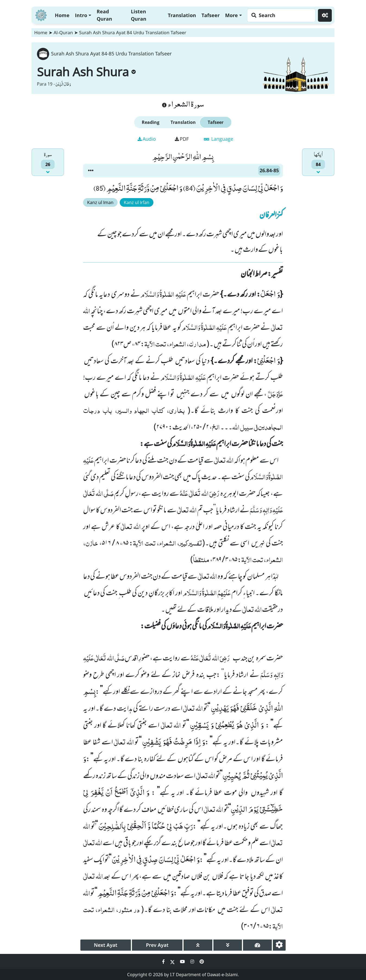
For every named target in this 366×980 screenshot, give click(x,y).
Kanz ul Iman (100, 202)
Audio (147, 139)
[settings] (279, 945)
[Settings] (325, 15)
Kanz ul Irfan (137, 202)
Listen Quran (139, 15)
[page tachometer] (257, 945)
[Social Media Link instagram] (193, 962)
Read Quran (104, 15)
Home (62, 15)
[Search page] (280, 15)
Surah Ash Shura (86, 72)
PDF (182, 139)
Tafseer (211, 15)
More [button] (231, 15)
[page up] (198, 945)
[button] (91, 171)
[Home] (41, 15)
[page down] (228, 945)
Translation (182, 15)
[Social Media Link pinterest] (202, 962)
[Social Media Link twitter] (173, 962)
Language (219, 139)
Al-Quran (63, 32)
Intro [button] (81, 15)
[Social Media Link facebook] (164, 962)
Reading (151, 122)
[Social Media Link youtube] (183, 962)
